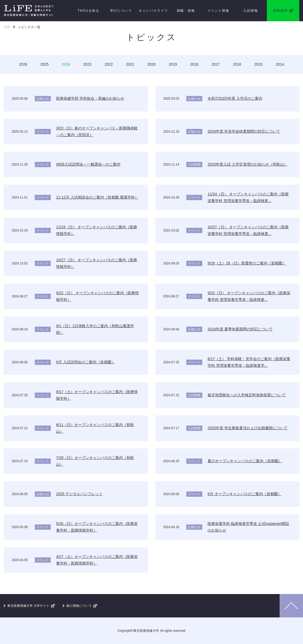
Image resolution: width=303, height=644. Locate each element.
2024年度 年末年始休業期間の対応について (244, 131)
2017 (216, 64)
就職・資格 (186, 11)
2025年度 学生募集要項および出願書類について (248, 428)
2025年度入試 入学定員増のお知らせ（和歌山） (248, 164)
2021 (130, 64)
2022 (109, 64)
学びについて (121, 11)
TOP (7, 27)
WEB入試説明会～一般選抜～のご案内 (88, 164)
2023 (87, 64)
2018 (194, 64)
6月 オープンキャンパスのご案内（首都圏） (245, 494)
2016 (237, 64)
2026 (23, 64)
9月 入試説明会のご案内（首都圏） (86, 362)
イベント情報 (218, 11)
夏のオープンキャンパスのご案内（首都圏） (245, 461)
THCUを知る (89, 11)
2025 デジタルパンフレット (79, 494)
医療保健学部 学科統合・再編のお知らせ (90, 98)
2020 (151, 64)
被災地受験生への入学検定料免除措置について (247, 395)
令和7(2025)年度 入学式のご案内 (235, 98)
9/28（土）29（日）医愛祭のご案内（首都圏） (247, 263)
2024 (66, 64)
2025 (45, 64)
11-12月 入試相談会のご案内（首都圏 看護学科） (97, 197)
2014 (280, 64)
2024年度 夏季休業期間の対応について (240, 329)
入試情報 (251, 11)
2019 (173, 64)
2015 (258, 64)
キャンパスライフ (153, 11)
